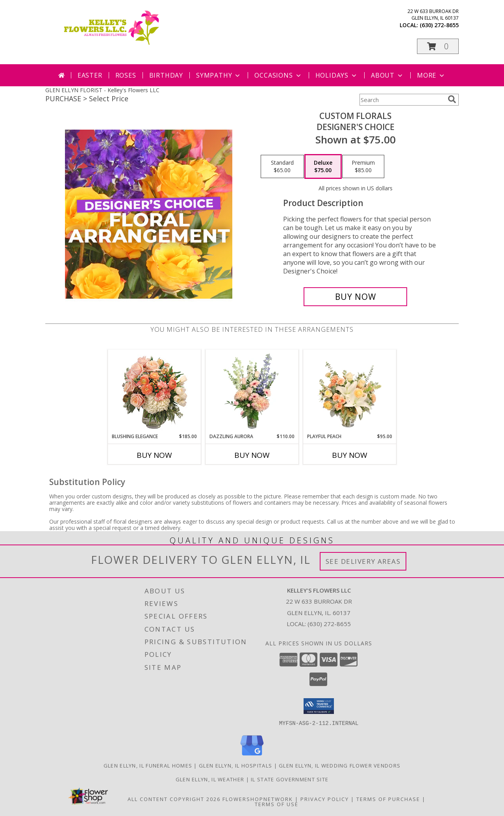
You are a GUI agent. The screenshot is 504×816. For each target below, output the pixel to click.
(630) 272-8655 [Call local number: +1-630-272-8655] (439, 25)
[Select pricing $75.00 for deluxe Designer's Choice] (323, 167)
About (387, 75)
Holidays (337, 75)
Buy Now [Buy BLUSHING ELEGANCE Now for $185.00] (154, 455)
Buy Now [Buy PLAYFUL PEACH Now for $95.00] (350, 455)
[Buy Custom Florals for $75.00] (355, 297)
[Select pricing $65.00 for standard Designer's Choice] (282, 167)
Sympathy (219, 75)
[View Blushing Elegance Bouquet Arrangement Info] (155, 391)
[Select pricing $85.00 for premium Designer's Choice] (363, 167)
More (431, 75)
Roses (126, 75)
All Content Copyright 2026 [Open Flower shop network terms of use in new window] (174, 799)
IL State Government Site (290, 779)
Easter (90, 75)
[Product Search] (402, 100)
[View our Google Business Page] (252, 756)
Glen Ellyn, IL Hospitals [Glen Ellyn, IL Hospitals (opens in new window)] (235, 765)
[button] (438, 46)
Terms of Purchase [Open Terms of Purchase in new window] (388, 799)
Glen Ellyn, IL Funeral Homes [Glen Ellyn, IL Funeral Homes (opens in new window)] (148, 765)
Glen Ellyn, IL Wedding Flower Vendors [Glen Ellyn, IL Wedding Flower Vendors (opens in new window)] (340, 765)
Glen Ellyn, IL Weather (210, 779)
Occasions (278, 75)
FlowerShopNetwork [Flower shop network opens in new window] (258, 799)
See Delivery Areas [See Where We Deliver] (363, 561)
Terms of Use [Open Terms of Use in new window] (277, 804)
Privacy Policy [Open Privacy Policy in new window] (325, 799)
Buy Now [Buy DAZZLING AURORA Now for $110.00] (252, 455)
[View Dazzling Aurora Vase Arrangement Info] (252, 391)
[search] (452, 99)
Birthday (166, 75)
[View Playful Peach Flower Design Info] (350, 391)
